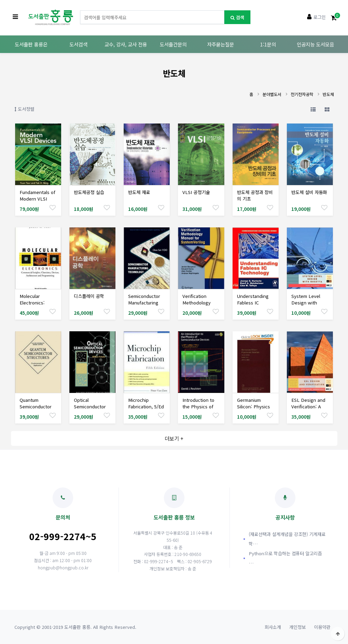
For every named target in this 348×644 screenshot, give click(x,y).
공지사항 (285, 504)
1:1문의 (268, 44)
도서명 (80, 10)
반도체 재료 (139, 192)
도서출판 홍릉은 (31, 44)
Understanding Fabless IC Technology (253, 303)
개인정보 (298, 627)
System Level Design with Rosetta (306, 303)
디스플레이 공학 (89, 296)
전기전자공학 (302, 94)
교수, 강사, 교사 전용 (126, 44)
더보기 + (174, 438)
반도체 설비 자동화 (309, 192)
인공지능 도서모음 (315, 44)
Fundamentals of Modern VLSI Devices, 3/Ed (37, 199)
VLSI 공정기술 (196, 192)
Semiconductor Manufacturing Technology (144, 303)
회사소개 (273, 627)
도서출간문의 (173, 44)
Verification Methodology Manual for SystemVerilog (198, 306)
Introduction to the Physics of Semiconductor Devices (198, 410)
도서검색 (78, 44)
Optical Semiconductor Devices (90, 406)
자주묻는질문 (221, 44)
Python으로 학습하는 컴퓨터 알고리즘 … (285, 558)
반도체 (328, 94)
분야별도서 (272, 94)
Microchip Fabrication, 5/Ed (146, 403)
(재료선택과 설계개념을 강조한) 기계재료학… (287, 539)
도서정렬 (24, 109)
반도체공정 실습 (89, 192)
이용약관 (322, 627)
